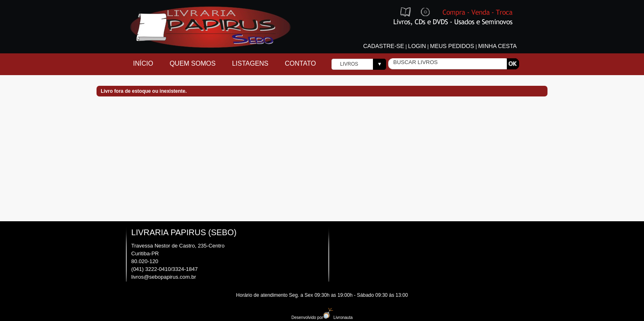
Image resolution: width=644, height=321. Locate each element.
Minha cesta (497, 46)
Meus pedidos (452, 46)
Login (417, 46)
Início (143, 63)
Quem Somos (193, 63)
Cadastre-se (384, 46)
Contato (301, 63)
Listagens (250, 63)
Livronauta (338, 318)
